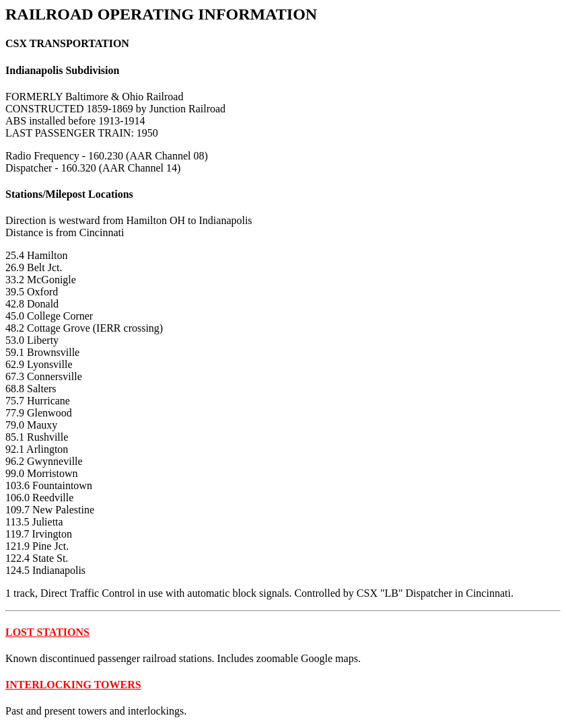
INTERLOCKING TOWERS (73, 685)
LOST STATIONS (47, 632)
